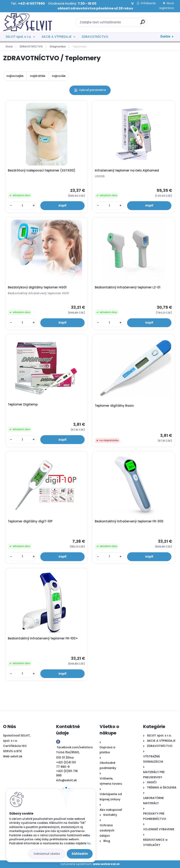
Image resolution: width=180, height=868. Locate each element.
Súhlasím (80, 854)
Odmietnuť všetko (47, 854)
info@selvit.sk (66, 780)
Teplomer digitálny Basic (114, 406)
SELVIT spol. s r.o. (18, 37)
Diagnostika (58, 46)
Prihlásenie (148, 3)
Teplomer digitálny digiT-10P (30, 521)
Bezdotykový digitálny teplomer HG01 (37, 287)
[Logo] (28, 22)
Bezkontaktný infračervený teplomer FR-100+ (43, 638)
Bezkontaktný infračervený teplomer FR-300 (129, 521)
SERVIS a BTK (12, 751)
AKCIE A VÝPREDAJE (57, 37)
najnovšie (59, 76)
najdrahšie (38, 76)
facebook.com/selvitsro (75, 747)
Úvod (9, 46)
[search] (143, 24)
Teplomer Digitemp (23, 404)
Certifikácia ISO (15, 746)
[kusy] (22, 206)
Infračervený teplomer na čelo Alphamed (127, 171)
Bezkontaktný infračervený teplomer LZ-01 (128, 287)
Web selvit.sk (13, 756)
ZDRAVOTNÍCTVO (95, 37)
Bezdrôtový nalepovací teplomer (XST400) (42, 171)
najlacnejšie (15, 76)
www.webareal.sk (106, 864)
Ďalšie (165, 36)
